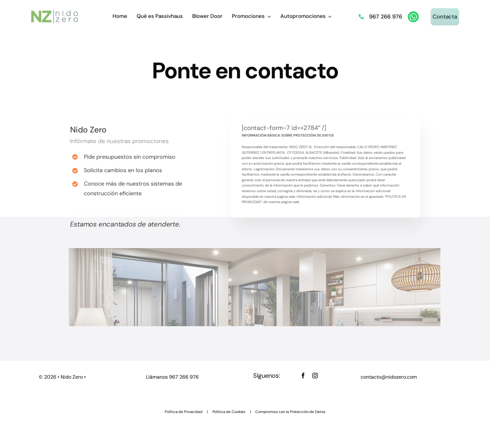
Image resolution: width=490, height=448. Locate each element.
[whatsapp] (413, 13)
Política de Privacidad (183, 412)
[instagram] (315, 376)
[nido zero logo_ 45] (55, 12)
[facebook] (303, 376)
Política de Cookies (229, 412)
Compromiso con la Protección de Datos (290, 412)
